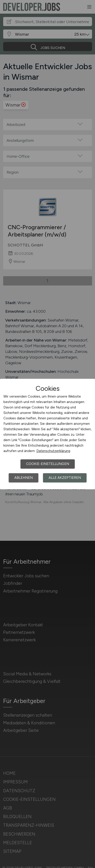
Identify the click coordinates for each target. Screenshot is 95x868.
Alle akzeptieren (65, 478)
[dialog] (47, 434)
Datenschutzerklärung (53, 451)
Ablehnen (24, 478)
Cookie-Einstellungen (48, 464)
